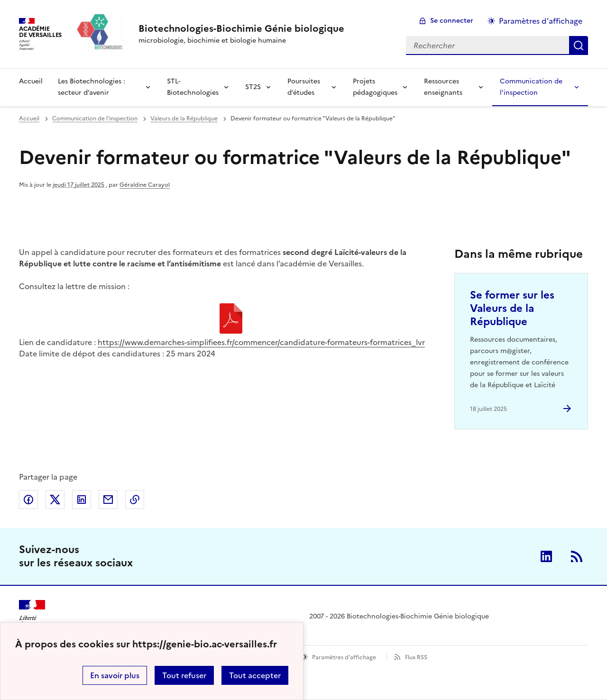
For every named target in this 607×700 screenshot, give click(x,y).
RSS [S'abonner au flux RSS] (577, 556)
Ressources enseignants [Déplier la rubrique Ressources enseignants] (443, 87)
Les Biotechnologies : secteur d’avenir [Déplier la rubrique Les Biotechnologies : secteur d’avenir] (92, 87)
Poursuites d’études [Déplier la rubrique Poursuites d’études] (304, 87)
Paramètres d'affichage (344, 657)
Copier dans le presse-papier (135, 500)
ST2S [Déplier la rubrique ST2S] (253, 87)
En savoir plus (115, 675)
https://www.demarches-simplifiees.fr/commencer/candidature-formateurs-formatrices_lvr (261, 342)
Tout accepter (255, 675)
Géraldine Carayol (145, 185)
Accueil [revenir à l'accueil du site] (31, 81)
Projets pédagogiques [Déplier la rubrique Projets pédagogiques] (375, 87)
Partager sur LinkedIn (82, 500)
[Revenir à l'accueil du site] (32, 617)
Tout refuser (184, 675)
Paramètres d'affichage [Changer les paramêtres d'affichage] (541, 21)
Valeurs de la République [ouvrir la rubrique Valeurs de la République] (184, 118)
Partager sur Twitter (55, 500)
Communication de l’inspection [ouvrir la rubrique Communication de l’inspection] (95, 118)
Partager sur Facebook (28, 500)
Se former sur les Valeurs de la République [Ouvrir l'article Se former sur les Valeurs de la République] (512, 308)
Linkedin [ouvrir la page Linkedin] (546, 556)
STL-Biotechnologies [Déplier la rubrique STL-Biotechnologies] (193, 87)
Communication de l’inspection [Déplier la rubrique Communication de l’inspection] (531, 87)
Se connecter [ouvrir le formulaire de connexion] (452, 21)
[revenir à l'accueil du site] (241, 28)
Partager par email (108, 500)
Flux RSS (416, 657)
